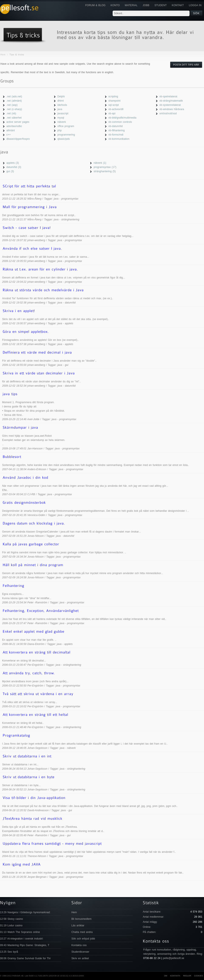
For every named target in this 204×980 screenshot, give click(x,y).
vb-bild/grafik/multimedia (122, 118)
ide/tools (62, 105)
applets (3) (13, 163)
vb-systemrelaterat (170, 105)
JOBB (146, 5)
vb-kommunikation (119, 139)
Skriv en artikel (80, 958)
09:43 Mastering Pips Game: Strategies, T (25, 945)
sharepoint (114, 101)
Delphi (61, 96)
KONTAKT (178, 5)
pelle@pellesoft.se (174, 958)
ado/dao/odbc (14, 126)
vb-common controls (120, 122)
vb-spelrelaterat (168, 96)
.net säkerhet (14, 118)
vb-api (112, 113)
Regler (187, 976)
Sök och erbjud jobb (83, 939)
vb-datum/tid (115, 126)
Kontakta (175, 976)
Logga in (195, 5)
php (59, 130)
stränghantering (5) (105, 171)
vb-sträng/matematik (171, 101)
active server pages (18, 122)
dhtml (61, 101)
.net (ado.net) (14, 96)
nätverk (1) (100, 163)
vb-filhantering (117, 130)
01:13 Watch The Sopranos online (20, 932)
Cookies (198, 976)
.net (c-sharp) (14, 109)
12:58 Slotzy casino (11, 919)
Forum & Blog (95, 5)
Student (161, 5)
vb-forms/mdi (116, 135)
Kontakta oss (79, 945)
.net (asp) (12, 105)
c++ (8, 135)
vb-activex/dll (116, 109)
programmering (66, 135)
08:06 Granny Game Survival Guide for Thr (25, 958)
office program (66, 126)
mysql (61, 118)
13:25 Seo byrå (9, 952)
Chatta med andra (82, 932)
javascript (63, 113)
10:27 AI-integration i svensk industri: (22, 939)
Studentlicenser (80, 952)
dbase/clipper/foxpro (18, 139)
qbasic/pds (64, 139)
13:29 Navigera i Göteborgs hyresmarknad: (25, 912)
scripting (113, 96)
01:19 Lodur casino (11, 925)
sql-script (114, 105)
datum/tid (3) (14, 167)
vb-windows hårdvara (172, 109)
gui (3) (10, 171)
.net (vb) (11, 113)
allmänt (11, 130)
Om (166, 976)
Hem (3, 55)
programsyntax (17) (105, 167)
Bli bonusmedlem (81, 919)
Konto (115, 5)
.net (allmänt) (14, 101)
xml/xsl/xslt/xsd (168, 113)
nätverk (62, 122)
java (60, 109)
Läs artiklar (78, 925)
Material (131, 5)
